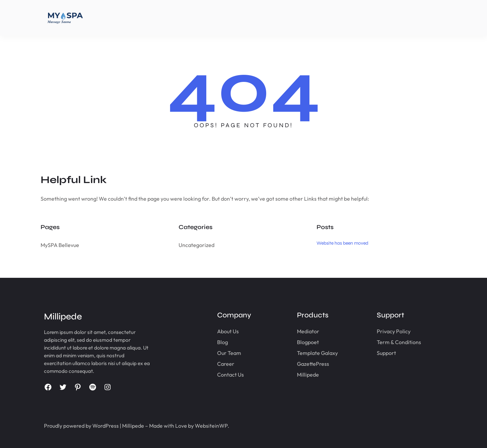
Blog (223, 342)
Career (226, 364)
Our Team (229, 353)
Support (386, 353)
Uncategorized (196, 245)
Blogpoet (308, 342)
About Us (228, 331)
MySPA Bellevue (60, 245)
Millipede (308, 375)
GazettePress (313, 364)
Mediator (308, 331)
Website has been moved (342, 243)
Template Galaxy (317, 353)
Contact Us (230, 375)
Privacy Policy (394, 331)
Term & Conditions (399, 342)
